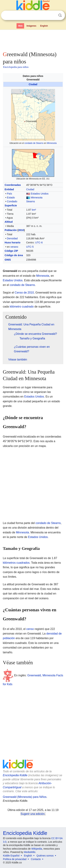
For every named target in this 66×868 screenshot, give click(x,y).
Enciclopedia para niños (16, 67)
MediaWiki (30, 852)
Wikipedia (37, 849)
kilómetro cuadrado (22, 307)
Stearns (31, 201)
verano (14, 247)
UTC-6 (39, 243)
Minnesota (52, 143)
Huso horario (12, 243)
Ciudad (33, 84)
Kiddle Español (11, 856)
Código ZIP (11, 251)
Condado (12, 201)
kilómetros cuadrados (16, 563)
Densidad (12, 238)
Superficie (11, 205)
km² (34, 210)
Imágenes (31, 26)
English (44, 26)
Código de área (14, 255)
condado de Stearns (34, 143)
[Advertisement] (33, 40)
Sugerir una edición (33, 814)
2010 (21, 230)
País (9, 194)
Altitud (9, 222)
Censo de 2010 (24, 293)
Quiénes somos (45, 856)
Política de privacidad (15, 859)
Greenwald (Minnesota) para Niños (25, 797)
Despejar (53, 15)
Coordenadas (13, 185)
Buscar (60, 15)
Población (11, 230)
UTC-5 (30, 247)
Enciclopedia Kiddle (15, 775)
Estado (11, 198)
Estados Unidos (40, 194)
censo (30, 629)
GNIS (8, 260)
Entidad (9, 189)
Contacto (36, 859)
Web (20, 26)
